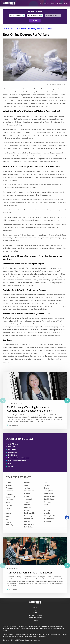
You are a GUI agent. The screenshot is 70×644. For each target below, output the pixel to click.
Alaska (8, 482)
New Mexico (28, 519)
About (35, 608)
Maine (26, 485)
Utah (46, 507)
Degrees (47, 3)
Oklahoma (48, 485)
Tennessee (48, 502)
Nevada (26, 510)
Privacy (35, 610)
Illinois (8, 514)
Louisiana (27, 482)
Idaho (8, 511)
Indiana (9, 516)
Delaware (9, 500)
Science (11, 466)
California (9, 491)
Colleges (53, 3)
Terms (35, 613)
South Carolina (49, 496)
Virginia (47, 513)
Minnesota (27, 496)
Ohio (46, 482)
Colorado (9, 494)
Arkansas (9, 488)
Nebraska (27, 507)
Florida (8, 502)
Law (10, 463)
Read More (13, 425)
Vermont (47, 510)
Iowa (8, 519)
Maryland (27, 488)
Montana (27, 505)
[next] (67, 401)
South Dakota (49, 499)
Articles (60, 3)
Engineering (13, 452)
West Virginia (49, 519)
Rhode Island (49, 494)
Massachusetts (29, 491)
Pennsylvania (49, 491)
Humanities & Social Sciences (19, 458)
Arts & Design (13, 444)
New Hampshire (29, 513)
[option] (35, 401)
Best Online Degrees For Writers (36, 28)
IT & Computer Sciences (17, 461)
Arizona (9, 485)
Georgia (9, 505)
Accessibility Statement (35, 618)
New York (27, 521)
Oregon (47, 488)
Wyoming (47, 521)
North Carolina (29, 524)
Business (12, 447)
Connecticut (10, 497)
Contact (35, 620)
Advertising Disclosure (35, 615)
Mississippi (28, 499)
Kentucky (9, 525)
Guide (65, 3)
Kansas (8, 522)
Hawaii (8, 508)
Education (12, 450)
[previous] (3, 401)
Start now (35, 21)
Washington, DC (50, 516)
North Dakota (28, 527)
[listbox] (35, 401)
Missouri (27, 502)
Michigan (27, 494)
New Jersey (28, 516)
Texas (46, 505)
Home (41, 3)
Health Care (13, 455)
